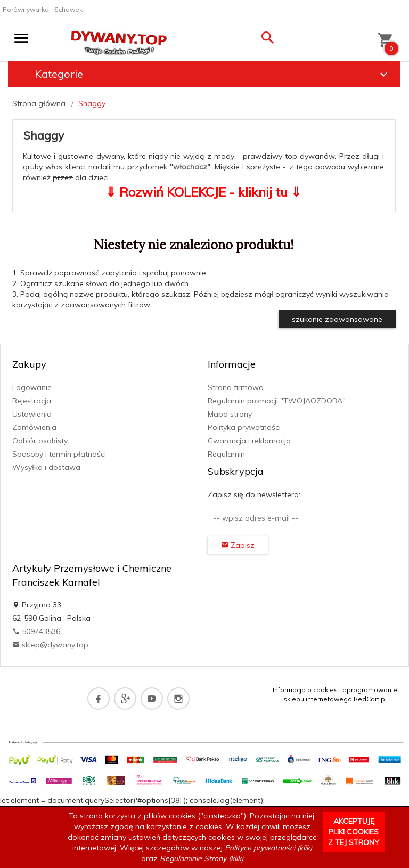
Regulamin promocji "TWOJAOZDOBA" (277, 401)
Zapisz (238, 545)
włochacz (190, 167)
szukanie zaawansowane (337, 319)
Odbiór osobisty (40, 441)
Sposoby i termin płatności (59, 454)
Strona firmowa (236, 387)
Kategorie (212, 74)
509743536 (36, 631)
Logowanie (32, 387)
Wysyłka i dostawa (46, 467)
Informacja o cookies (305, 690)
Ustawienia (32, 414)
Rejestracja (32, 401)
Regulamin (226, 454)
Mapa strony (230, 414)
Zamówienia (34, 427)
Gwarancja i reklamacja (249, 441)
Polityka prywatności (244, 427)
